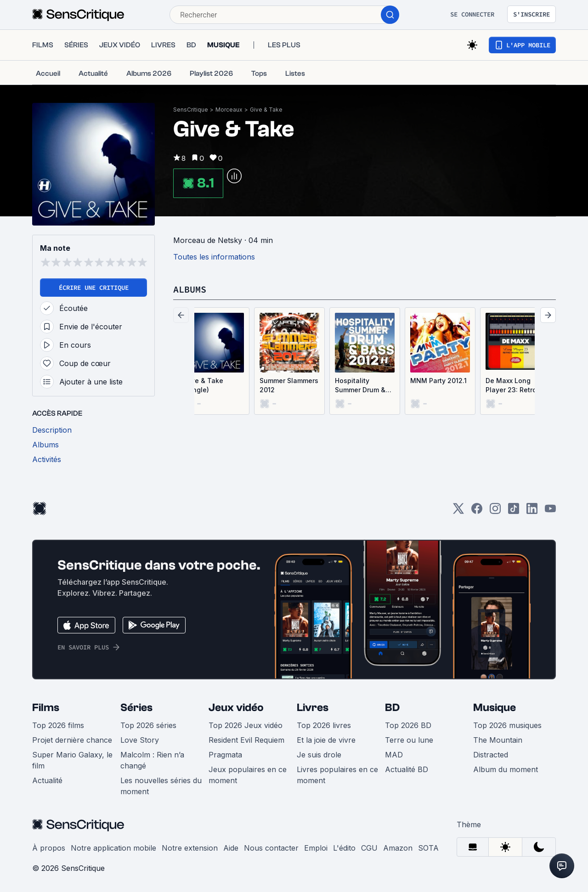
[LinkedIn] (532, 511)
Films (46, 708)
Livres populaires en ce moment (337, 775)
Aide (231, 848)
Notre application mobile (113, 848)
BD (392, 708)
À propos (49, 848)
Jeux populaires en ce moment (248, 775)
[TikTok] (514, 511)
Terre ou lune (409, 740)
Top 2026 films (58, 725)
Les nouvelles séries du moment (161, 786)
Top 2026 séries (148, 725)
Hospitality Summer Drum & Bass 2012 (360, 386)
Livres (313, 708)
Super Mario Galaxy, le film (72, 760)
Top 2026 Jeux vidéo (246, 725)
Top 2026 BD (408, 725)
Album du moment (506, 769)
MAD (394, 755)
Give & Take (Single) (204, 385)
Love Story (140, 740)
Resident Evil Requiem (246, 740)
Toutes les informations (214, 257)
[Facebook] (477, 511)
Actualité (47, 780)
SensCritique (191, 110)
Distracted (491, 755)
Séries (136, 708)
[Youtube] (550, 511)
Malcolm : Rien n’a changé (152, 760)
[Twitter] (458, 511)
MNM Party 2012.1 (438, 381)
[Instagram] (495, 511)
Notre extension (190, 848)
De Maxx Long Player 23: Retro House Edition (511, 386)
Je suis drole (319, 755)
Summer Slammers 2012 (289, 385)
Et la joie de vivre (326, 740)
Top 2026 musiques (507, 725)
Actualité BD (407, 769)
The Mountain (498, 740)
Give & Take (266, 110)
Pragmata (225, 755)
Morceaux (229, 110)
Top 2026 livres (324, 725)
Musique (495, 708)
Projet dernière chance (72, 740)
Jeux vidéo (236, 708)
